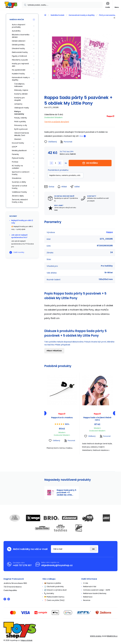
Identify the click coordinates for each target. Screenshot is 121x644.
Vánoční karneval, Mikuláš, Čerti (22, 134)
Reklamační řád (90, 587)
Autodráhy (16, 31)
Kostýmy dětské (21, 94)
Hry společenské (19, 70)
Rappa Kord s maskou (62, 418)
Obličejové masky (22, 108)
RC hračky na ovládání (17, 167)
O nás (86, 583)
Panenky (15, 154)
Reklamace (88, 597)
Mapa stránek (27, 640)
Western (18, 139)
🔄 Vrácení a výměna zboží (55, 590)
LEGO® (15, 147)
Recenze (87, 600)
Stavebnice (17, 178)
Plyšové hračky (18, 158)
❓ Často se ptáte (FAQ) (54, 600)
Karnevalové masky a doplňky (82, 15)
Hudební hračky (18, 74)
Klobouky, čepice (21, 90)
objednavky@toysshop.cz (57, 565)
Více (81, 136)
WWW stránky (96, 636)
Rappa (110, 232)
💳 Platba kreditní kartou (54, 597)
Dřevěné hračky (18, 48)
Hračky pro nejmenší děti (20, 65)
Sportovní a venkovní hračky (21, 173)
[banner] (11, 5)
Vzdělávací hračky (19, 192)
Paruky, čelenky (21, 118)
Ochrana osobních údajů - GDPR (97, 590)
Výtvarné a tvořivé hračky (19, 187)
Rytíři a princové (21, 129)
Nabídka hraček (57, 15)
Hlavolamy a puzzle (20, 60)
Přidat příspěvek (54, 351)
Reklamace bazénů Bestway (95, 593)
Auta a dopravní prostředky (19, 26)
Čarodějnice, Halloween (19, 85)
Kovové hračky (18, 143)
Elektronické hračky (20, 52)
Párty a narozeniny (107, 15)
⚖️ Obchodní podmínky (54, 587)
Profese (15, 162)
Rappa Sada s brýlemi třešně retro (97, 419)
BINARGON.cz (112, 636)
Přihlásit (93, 549)
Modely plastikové (19, 151)
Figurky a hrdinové (19, 56)
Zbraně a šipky (18, 196)
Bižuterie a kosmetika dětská (21, 36)
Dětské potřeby (18, 45)
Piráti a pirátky (20, 122)
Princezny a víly (21, 125)
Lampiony (18, 104)
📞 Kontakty (49, 593)
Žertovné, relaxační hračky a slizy (20, 201)
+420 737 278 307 (22, 565)
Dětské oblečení (19, 41)
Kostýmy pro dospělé (19, 99)
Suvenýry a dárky (19, 182)
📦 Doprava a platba (53, 583)
